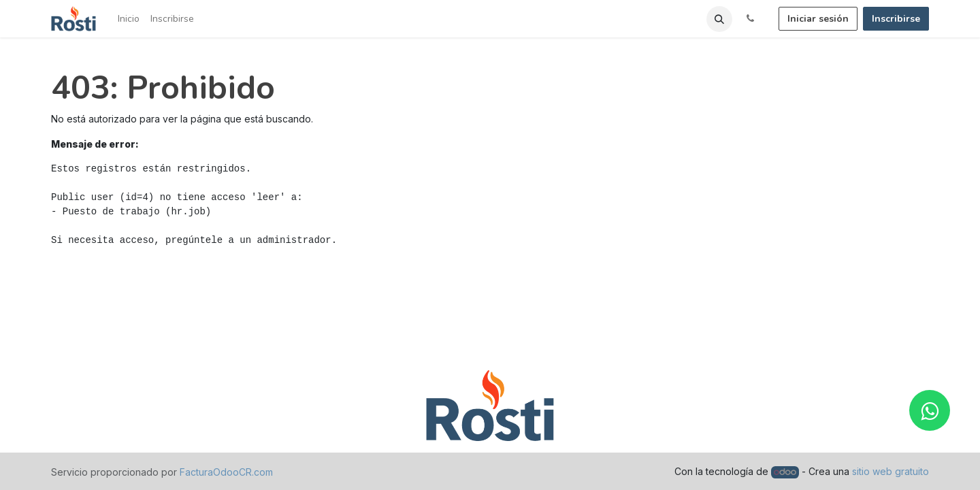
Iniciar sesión (818, 19)
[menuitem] (129, 19)
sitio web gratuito (891, 471)
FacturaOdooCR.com (226, 472)
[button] (719, 19)
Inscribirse (896, 19)
